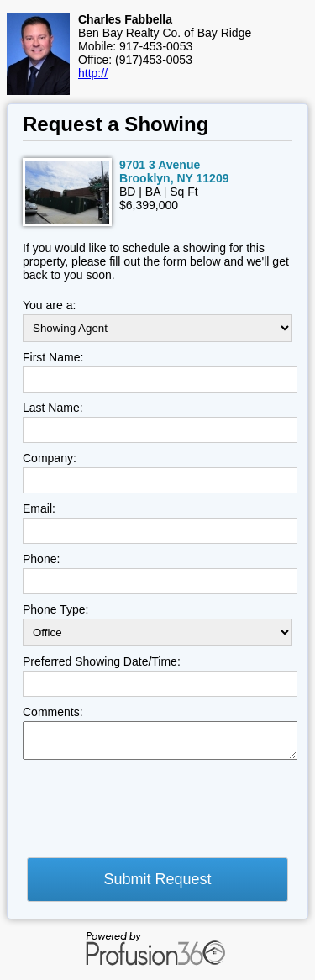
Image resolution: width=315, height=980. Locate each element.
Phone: (41, 559)
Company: (50, 458)
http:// (93, 73)
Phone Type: (55, 609)
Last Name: (53, 408)
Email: (39, 508)
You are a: (49, 305)
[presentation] (150, 814)
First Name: (53, 357)
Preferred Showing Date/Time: (102, 661)
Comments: (53, 712)
